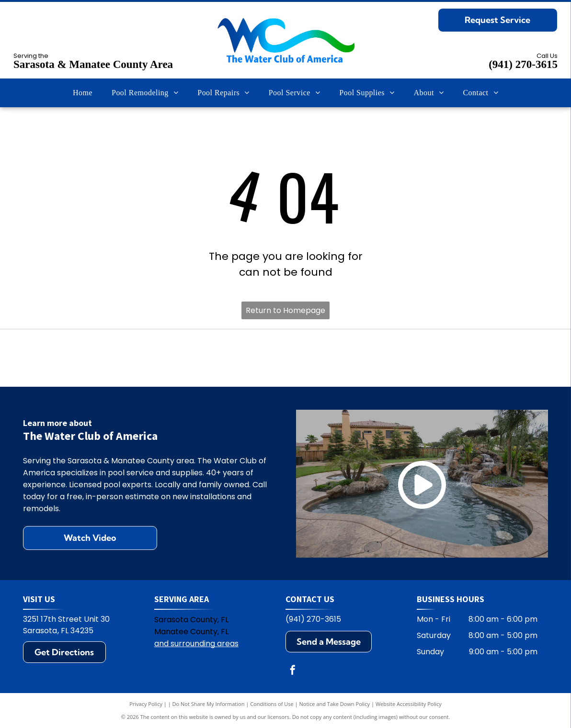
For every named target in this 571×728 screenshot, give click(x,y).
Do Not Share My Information (209, 704)
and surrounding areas (196, 644)
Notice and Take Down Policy (335, 704)
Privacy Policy (146, 704)
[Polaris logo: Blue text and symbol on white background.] (181, 358)
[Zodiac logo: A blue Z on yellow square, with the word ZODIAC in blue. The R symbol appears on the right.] (495, 358)
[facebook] (293, 671)
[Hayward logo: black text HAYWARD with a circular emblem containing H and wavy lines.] (76, 358)
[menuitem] (83, 93)
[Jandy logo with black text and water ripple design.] (390, 358)
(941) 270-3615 (523, 64)
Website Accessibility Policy (409, 704)
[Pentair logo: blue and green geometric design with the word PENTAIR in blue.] (285, 358)
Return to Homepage (285, 310)
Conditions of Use (272, 704)
